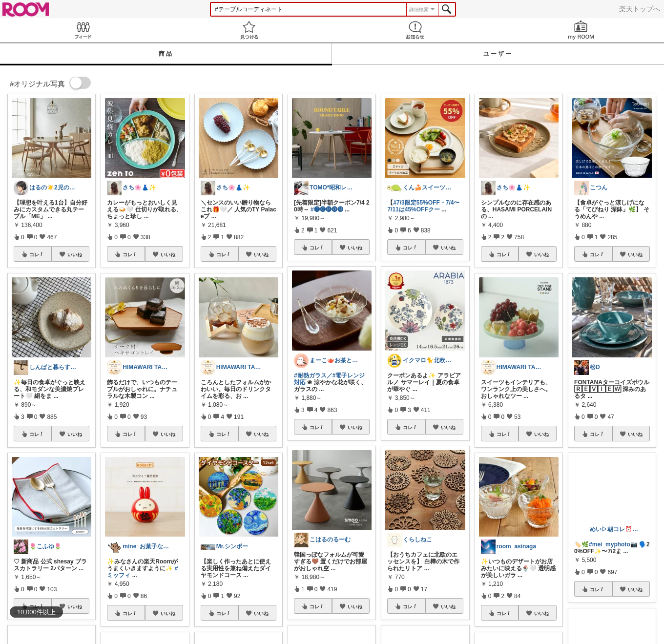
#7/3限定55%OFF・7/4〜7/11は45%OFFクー (423, 206)
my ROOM (581, 30)
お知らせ (415, 30)
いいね (75, 254)
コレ (37, 254)
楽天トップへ (640, 9)
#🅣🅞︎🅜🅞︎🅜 (327, 209)
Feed (83, 30)
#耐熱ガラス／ (313, 375)
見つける (249, 30)
